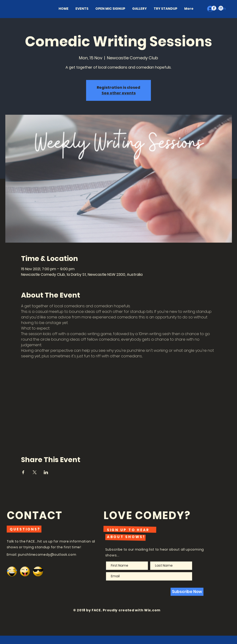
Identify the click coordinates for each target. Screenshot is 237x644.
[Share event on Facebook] (23, 472)
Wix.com (152, 610)
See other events (119, 93)
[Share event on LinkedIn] (46, 472)
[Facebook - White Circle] (214, 8)
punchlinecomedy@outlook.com (47, 555)
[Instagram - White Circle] (221, 8)
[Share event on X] (35, 472)
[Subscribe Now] (187, 592)
